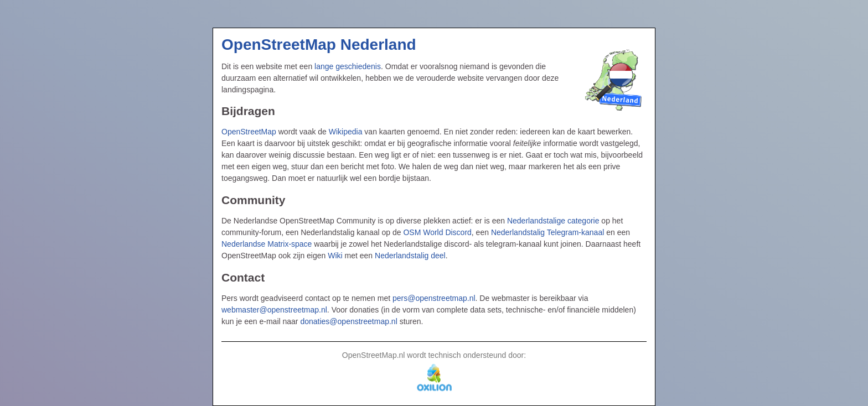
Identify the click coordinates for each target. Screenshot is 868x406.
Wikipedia (346, 132)
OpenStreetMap (249, 132)
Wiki (335, 256)
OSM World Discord (437, 232)
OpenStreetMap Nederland (319, 45)
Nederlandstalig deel (410, 256)
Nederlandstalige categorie (553, 221)
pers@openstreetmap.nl (434, 298)
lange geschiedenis (348, 66)
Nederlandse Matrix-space (267, 244)
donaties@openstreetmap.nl (348, 321)
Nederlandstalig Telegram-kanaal (547, 232)
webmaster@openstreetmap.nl (274, 310)
